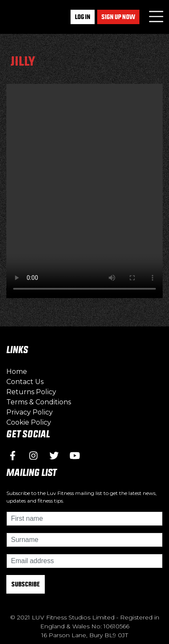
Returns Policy (31, 392)
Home (17, 372)
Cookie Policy (29, 422)
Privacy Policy (30, 412)
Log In (83, 17)
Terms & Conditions (39, 402)
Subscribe (26, 584)
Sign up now (118, 17)
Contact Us (25, 382)
